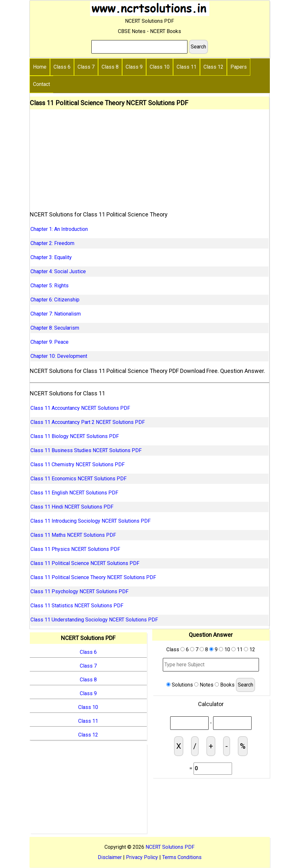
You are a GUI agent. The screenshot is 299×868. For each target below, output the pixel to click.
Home (40, 67)
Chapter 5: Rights (50, 286)
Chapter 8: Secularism (55, 328)
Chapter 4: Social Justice (58, 271)
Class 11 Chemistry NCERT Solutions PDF (78, 464)
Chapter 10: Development (59, 356)
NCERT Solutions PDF (170, 847)
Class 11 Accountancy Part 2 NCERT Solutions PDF (88, 422)
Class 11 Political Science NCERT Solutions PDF (85, 563)
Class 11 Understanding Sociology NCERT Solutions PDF (94, 620)
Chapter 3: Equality (51, 257)
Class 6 (62, 67)
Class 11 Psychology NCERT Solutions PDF (79, 591)
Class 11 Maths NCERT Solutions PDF (73, 535)
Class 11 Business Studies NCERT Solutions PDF (86, 450)
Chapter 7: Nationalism (56, 314)
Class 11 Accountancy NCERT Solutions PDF (80, 408)
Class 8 (110, 67)
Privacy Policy (142, 857)
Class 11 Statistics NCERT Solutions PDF (77, 606)
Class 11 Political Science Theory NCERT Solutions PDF (93, 577)
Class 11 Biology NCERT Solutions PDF (75, 436)
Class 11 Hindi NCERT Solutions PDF (72, 507)
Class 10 (160, 67)
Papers (239, 67)
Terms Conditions (182, 857)
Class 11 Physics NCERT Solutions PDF (75, 549)
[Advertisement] (149, 157)
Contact (42, 84)
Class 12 (213, 67)
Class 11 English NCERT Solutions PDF (74, 493)
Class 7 (86, 67)
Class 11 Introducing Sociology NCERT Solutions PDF (91, 521)
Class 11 (187, 67)
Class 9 (134, 67)
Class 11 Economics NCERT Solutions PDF (79, 479)
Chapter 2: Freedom (52, 243)
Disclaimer (110, 857)
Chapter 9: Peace (50, 342)
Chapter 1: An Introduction (59, 229)
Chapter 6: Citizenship (55, 300)
